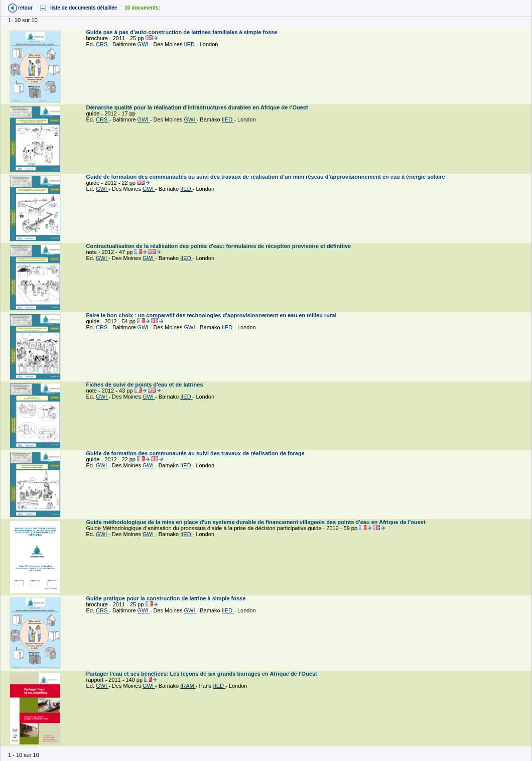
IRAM (188, 686)
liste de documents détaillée (84, 8)
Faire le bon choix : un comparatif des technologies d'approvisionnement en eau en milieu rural (212, 315)
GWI (144, 44)
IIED (190, 44)
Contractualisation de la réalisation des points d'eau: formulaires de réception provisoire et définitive (220, 246)
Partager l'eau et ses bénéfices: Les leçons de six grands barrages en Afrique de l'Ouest (203, 674)
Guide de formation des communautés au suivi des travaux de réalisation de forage (196, 453)
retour (25, 8)
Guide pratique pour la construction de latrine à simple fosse (167, 598)
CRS (102, 44)
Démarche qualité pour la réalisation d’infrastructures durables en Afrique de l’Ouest (198, 107)
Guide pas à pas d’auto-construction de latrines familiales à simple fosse (183, 32)
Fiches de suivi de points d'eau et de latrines (146, 385)
